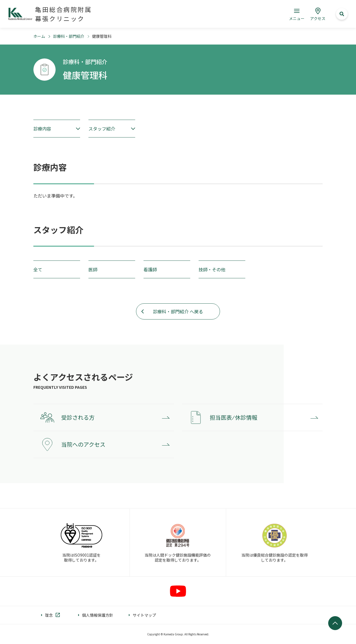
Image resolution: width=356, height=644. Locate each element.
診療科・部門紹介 (69, 36)
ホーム (39, 36)
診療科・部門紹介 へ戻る (178, 311)
